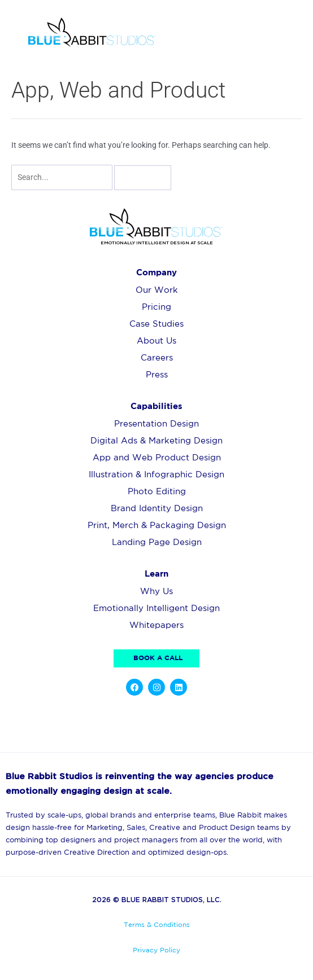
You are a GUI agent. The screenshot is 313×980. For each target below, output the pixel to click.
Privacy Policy (156, 950)
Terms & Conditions (157, 925)
